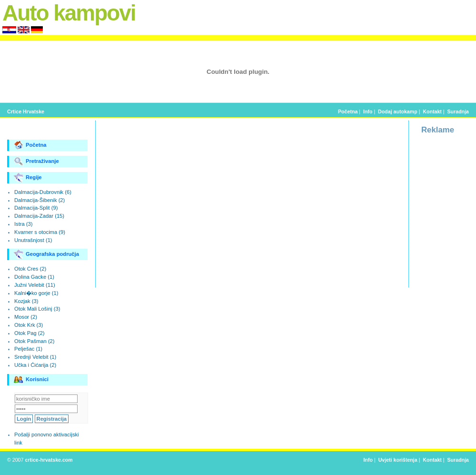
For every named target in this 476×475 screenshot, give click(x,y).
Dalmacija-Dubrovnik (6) (43, 192)
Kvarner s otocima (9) (40, 232)
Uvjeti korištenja (398, 460)
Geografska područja (46, 254)
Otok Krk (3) (29, 325)
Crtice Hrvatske (26, 111)
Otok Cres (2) (30, 269)
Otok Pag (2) (29, 333)
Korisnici (31, 380)
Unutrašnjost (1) (33, 240)
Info (368, 111)
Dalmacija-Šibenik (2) (40, 200)
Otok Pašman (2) (35, 341)
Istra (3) (24, 224)
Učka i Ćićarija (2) (35, 365)
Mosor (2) (26, 317)
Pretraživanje (36, 162)
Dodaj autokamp (398, 111)
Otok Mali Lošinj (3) (37, 309)
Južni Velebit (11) (35, 285)
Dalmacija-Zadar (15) (39, 216)
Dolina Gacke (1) (34, 277)
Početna (348, 111)
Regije (28, 178)
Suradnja (458, 111)
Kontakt (432, 111)
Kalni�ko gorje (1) (36, 293)
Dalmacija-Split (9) (36, 208)
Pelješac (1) (28, 349)
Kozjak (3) (26, 301)
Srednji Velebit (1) (35, 357)
